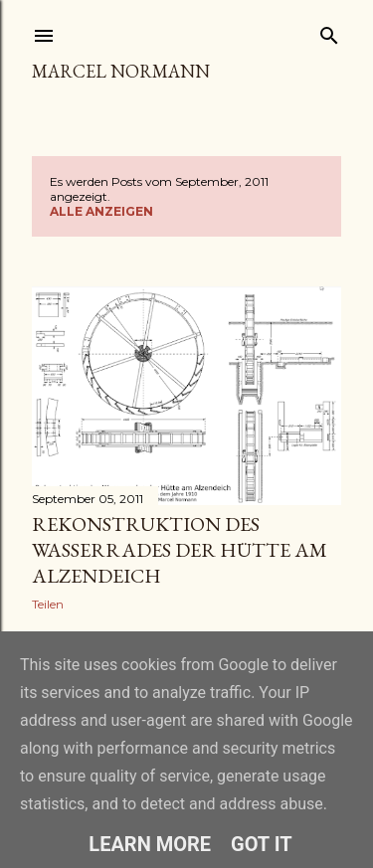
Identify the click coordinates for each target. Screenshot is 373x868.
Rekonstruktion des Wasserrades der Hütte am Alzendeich (180, 550)
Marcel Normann (121, 71)
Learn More (150, 844)
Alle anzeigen (101, 211)
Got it (262, 844)
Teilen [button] (48, 604)
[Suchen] (329, 31)
